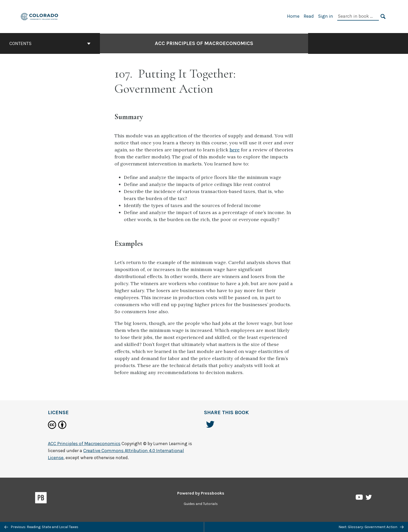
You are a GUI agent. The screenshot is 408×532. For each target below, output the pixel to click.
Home (293, 16)
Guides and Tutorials (201, 504)
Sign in (326, 16)
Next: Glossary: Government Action (371, 527)
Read (309, 16)
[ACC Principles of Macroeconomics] (40, 16)
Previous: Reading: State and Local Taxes (41, 527)
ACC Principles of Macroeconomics (204, 43)
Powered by (201, 493)
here (235, 150)
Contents (50, 43)
